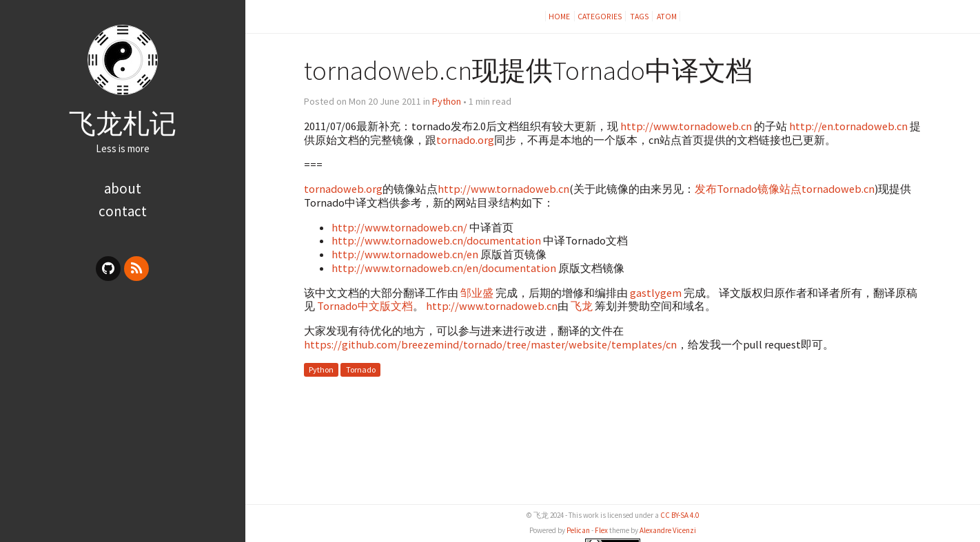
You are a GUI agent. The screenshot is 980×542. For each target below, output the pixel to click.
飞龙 (582, 306)
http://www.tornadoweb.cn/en (405, 254)
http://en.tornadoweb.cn (848, 126)
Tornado (361, 369)
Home (560, 16)
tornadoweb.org (343, 189)
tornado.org (465, 140)
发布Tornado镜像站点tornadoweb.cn (785, 189)
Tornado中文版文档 (365, 306)
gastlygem (656, 293)
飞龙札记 (123, 123)
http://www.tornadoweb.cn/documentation (436, 240)
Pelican (578, 530)
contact (123, 211)
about (123, 188)
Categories (600, 16)
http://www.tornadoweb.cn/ (399, 227)
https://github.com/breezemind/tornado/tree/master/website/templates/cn (490, 344)
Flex (601, 530)
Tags (640, 16)
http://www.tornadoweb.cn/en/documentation (444, 268)
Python (447, 101)
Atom (667, 16)
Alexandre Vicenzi (668, 530)
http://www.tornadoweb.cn (686, 126)
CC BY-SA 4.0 (680, 515)
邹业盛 (477, 293)
